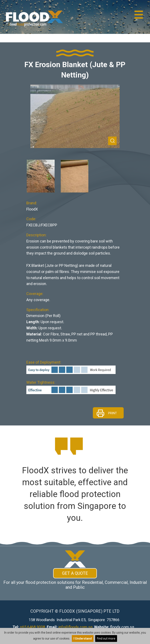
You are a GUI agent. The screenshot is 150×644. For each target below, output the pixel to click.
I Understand (83, 638)
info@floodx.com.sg (75, 627)
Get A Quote (75, 573)
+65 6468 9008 (33, 627)
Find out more (106, 638)
